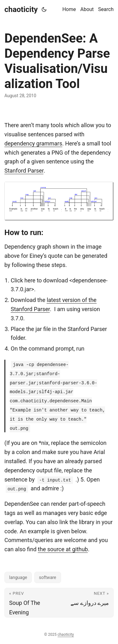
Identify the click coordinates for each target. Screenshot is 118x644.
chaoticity (21, 9)
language (18, 577)
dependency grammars (33, 143)
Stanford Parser (24, 171)
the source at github (63, 549)
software (48, 577)
